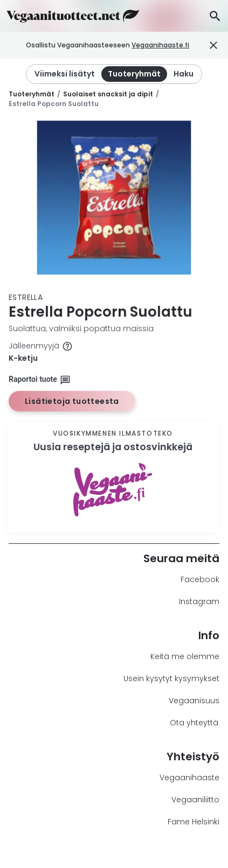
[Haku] (215, 16)
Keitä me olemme (185, 656)
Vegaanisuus (194, 701)
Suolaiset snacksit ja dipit (108, 94)
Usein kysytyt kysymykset (171, 678)
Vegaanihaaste (189, 778)
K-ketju (23, 358)
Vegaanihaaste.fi (173, 45)
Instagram (199, 601)
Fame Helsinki (194, 822)
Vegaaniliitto (195, 800)
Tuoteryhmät (32, 94)
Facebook (200, 579)
